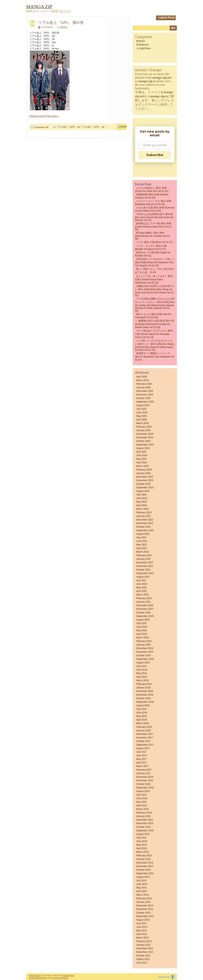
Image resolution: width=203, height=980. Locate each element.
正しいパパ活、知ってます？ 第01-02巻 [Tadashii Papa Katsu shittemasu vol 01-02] (154, 279)
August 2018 (143, 705)
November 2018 (145, 695)
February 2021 (144, 598)
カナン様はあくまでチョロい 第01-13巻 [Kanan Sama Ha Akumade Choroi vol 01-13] (154, 334)
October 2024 (143, 441)
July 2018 (141, 709)
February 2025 (144, 427)
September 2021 (145, 573)
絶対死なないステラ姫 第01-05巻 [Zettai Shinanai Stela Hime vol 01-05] (153, 226)
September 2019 (145, 659)
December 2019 (145, 648)
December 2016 (145, 777)
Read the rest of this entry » (44, 116)
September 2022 (145, 530)
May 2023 (141, 502)
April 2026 (142, 377)
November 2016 (145, 781)
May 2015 (141, 845)
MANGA (64, 27)
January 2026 (143, 387)
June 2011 (142, 963)
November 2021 (145, 566)
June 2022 (142, 541)
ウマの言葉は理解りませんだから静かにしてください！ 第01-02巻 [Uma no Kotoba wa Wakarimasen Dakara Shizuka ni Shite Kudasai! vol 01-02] (155, 305)
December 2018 (145, 691)
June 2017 (142, 755)
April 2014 (142, 891)
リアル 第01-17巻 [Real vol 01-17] (154, 242)
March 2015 (142, 852)
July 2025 (141, 409)
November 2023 (145, 480)
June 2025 (142, 412)
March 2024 (142, 466)
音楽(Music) (142, 45)
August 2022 (143, 534)
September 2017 (145, 745)
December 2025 (145, 391)
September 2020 (145, 616)
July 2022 (141, 538)
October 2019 (143, 655)
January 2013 (143, 945)
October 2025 (143, 398)
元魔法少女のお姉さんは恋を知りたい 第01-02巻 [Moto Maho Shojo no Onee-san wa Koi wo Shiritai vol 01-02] (155, 291)
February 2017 (144, 770)
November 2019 (145, 652)
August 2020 (143, 620)
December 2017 (145, 734)
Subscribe (155, 155)
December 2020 (145, 605)
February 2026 (144, 384)
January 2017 (143, 773)
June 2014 (142, 884)
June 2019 (142, 670)
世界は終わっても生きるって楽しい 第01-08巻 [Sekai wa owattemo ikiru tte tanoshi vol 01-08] (155, 262)
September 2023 (145, 488)
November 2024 (145, 437)
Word (66, 975)
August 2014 (143, 877)
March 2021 (142, 595)
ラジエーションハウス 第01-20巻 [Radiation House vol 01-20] (153, 203)
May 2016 (141, 802)
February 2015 (144, 856)
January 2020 (143, 645)
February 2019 (144, 684)
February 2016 (144, 813)
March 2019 (142, 680)
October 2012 (143, 956)
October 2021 (143, 570)
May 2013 (141, 931)
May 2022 (141, 545)
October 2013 (143, 913)
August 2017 (143, 748)
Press (71, 975)
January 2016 (143, 816)
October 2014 (143, 870)
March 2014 (142, 895)
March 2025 (142, 423)
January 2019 (143, 688)
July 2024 (141, 452)
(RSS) (39, 978)
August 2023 (143, 491)
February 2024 (144, 470)
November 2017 (145, 738)
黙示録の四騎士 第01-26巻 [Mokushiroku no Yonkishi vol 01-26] (153, 236)
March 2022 (142, 552)
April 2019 (142, 677)
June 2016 (142, 798)
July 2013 (141, 923)
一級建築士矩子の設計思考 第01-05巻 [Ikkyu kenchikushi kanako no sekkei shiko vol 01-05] (154, 324)
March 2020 (142, 638)
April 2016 (142, 806)
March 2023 (142, 509)
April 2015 (142, 848)
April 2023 (142, 505)
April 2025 (142, 420)
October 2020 (143, 613)
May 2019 (141, 673)
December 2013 (145, 906)
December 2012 (145, 948)
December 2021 (145, 563)
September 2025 (145, 402)
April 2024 (142, 463)
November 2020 (145, 609)
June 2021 (142, 584)
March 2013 (142, 938)
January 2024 (143, 473)
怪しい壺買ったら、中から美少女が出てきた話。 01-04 (155, 271)
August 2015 (143, 834)
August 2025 (143, 405)
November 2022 (145, 523)
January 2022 (143, 559)
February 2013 (144, 941)
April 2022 (142, 548)
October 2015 (143, 827)
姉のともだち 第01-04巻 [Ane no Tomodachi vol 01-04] (153, 316)
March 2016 (142, 809)
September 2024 (145, 445)
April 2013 (142, 934)
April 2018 (142, 720)
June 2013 (142, 927)
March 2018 (142, 723)
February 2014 (144, 898)
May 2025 (141, 416)
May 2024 (141, 459)
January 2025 (143, 430)
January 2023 (143, 516)
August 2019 (143, 663)
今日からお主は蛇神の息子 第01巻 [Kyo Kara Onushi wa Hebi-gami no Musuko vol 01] (154, 217)
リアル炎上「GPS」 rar (68, 127)
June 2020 (142, 627)
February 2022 (144, 555)
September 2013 (145, 916)
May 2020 (141, 630)
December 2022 (145, 520)
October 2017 (143, 741)
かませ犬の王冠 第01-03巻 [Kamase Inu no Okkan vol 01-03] (155, 209)
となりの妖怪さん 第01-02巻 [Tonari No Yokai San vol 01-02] (152, 190)
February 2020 (144, 641)
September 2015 (145, 831)
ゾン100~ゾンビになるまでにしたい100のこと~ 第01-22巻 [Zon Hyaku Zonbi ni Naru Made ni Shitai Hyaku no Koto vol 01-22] (155, 345)
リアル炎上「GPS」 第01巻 (61, 23)
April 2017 (142, 763)
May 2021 (141, 588)
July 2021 (141, 580)
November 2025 (145, 395)
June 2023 (142, 498)
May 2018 (141, 716)
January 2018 (143, 730)
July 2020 (141, 623)
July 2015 (141, 838)
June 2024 (142, 455)
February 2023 (144, 513)
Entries (33, 978)
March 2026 (142, 380)
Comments (57, 978)
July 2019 (141, 666)
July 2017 (141, 752)
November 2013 (145, 909)
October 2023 (143, 484)
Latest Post (166, 17)
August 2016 (143, 791)
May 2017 (141, 759)
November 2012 (145, 952)
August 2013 (143, 920)
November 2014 (145, 866)
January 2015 (143, 859)
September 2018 (145, 702)
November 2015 (145, 823)
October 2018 (143, 698)
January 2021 (143, 602)
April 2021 (142, 591)
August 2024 (143, 448)
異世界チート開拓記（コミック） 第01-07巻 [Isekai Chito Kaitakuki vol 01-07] (154, 357)
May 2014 (141, 888)
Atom (44, 978)
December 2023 (145, 477)
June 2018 (142, 713)
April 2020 (142, 634)
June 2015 (142, 841)
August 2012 (143, 959)
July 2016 (141, 795)
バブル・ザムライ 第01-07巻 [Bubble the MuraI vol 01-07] (151, 248)
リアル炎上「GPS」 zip (92, 127)
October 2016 (143, 784)
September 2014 (145, 873)
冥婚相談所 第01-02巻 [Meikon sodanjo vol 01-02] (152, 196)
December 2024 (145, 434)
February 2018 (144, 727)
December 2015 (145, 820)
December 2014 (145, 863)
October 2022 (143, 527)
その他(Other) (144, 48)
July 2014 (141, 881)
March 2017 (142, 766)
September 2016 (145, 788)
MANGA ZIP (35, 975)
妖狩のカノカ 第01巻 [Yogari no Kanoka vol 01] (153, 254)
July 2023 (141, 495)
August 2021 (143, 577)
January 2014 (143, 902)
